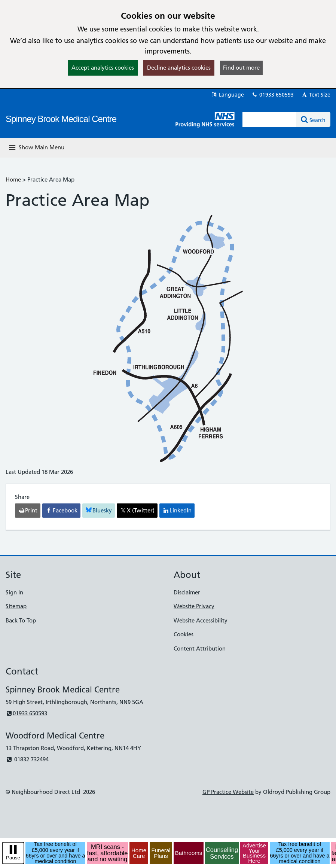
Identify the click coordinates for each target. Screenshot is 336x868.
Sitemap (16, 606)
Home (13, 179)
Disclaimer (187, 592)
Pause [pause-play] (13, 858)
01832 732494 (27, 759)
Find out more (241, 68)
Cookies (184, 634)
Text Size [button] (316, 95)
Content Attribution (200, 648)
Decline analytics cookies (179, 68)
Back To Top (21, 620)
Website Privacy (194, 606)
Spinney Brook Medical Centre (61, 119)
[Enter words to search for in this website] (269, 119)
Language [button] (227, 95)
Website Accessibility (201, 620)
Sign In (14, 592)
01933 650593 (272, 95)
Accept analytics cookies (103, 68)
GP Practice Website (228, 792)
